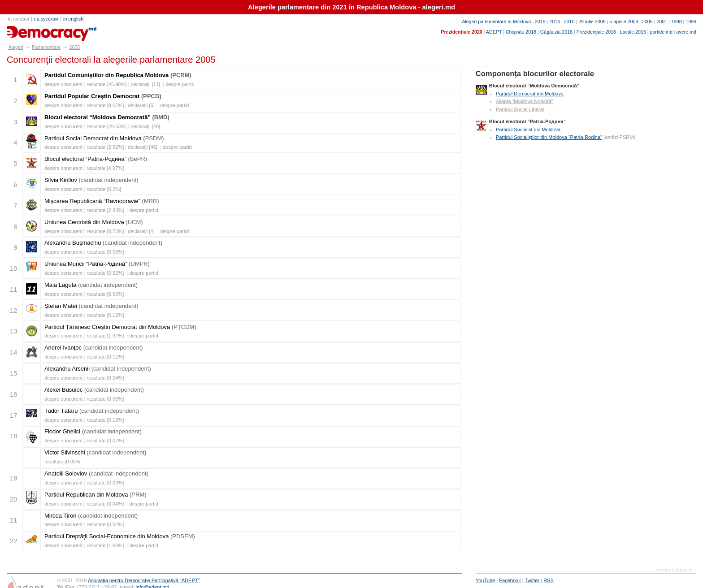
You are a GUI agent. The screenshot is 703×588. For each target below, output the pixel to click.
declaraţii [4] (141, 231)
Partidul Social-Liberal (520, 109)
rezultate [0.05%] (105, 252)
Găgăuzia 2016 (556, 32)
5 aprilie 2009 (624, 22)
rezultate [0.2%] (104, 189)
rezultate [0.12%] (105, 315)
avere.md (686, 32)
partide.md (661, 32)
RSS (549, 580)
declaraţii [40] (145, 126)
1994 (691, 22)
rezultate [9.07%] (105, 105)
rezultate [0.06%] (105, 294)
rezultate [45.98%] (106, 84)
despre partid (180, 84)
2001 (662, 22)
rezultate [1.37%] (105, 336)
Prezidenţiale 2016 (596, 32)
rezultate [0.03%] (63, 462)
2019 (540, 22)
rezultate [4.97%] (105, 168)
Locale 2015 (633, 32)
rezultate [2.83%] (105, 210)
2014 (555, 22)
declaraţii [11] (145, 84)
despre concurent (63, 84)
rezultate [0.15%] (105, 420)
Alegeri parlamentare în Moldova (496, 22)
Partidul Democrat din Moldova (530, 94)
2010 (569, 22)
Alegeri (16, 47)
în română (18, 19)
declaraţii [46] (143, 147)
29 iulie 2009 (592, 22)
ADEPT (494, 32)
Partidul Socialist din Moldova (528, 130)
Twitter (532, 580)
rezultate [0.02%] (105, 524)
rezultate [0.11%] (105, 357)
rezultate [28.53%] (106, 126)
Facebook (510, 580)
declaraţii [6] (141, 105)
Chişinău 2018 (521, 32)
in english (73, 19)
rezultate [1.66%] (105, 545)
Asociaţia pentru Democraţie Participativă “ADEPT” (144, 580)
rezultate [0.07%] (105, 441)
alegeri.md (27, 30)
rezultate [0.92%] (105, 273)
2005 (647, 22)
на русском (46, 19)
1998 (677, 22)
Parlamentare (46, 47)
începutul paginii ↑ (677, 570)
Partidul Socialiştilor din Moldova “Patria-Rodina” (549, 137)
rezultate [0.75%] (105, 231)
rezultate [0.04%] (105, 378)
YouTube (485, 580)
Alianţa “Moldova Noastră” (525, 101)
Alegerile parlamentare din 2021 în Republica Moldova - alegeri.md (351, 7)
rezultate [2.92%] (105, 147)
